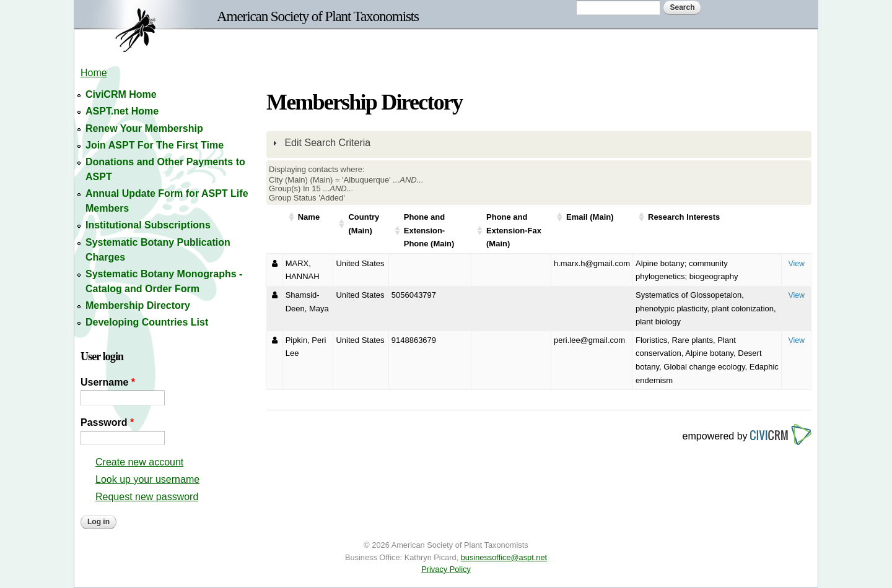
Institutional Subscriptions (148, 225)
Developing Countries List (147, 322)
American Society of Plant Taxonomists (318, 16)
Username (108, 382)
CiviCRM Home (121, 94)
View (796, 264)
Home (94, 73)
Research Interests (684, 217)
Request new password (147, 497)
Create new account (139, 462)
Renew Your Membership (144, 128)
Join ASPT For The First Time (155, 145)
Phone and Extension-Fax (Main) (514, 230)
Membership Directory (138, 305)
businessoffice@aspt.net (504, 557)
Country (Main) (364, 224)
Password (107, 422)
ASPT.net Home (122, 111)
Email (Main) (590, 217)
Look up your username (147, 479)
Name (309, 217)
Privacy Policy (446, 569)
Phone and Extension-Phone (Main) (429, 230)
